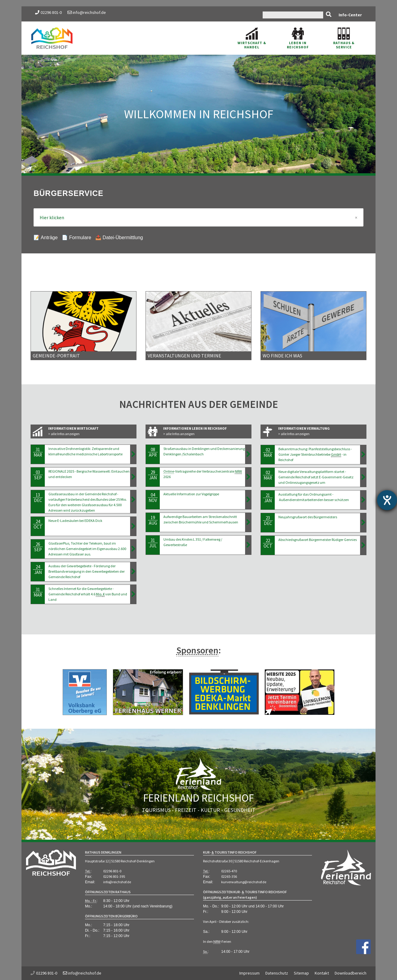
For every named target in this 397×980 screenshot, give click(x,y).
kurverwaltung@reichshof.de (244, 882)
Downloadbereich (351, 973)
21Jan (268, 498)
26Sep (38, 547)
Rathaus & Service (344, 38)
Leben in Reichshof (298, 38)
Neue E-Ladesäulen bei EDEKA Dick (75, 521)
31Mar (38, 452)
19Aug (153, 520)
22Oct (268, 543)
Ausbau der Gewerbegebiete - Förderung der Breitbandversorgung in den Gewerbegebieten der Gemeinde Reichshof (87, 571)
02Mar (268, 453)
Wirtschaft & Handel (252, 38)
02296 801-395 (114, 876)
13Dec (38, 498)
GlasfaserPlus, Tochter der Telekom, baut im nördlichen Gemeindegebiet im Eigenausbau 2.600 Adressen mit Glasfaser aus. (87, 549)
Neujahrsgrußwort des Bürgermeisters (308, 517)
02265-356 (229, 876)
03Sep (38, 475)
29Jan (153, 475)
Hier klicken (198, 217)
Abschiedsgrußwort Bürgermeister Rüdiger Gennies (318, 540)
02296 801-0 (51, 12)
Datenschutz (277, 973)
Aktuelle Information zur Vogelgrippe (191, 494)
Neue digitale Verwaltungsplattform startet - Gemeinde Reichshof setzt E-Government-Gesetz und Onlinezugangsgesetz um (316, 477)
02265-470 (229, 871)
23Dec (268, 521)
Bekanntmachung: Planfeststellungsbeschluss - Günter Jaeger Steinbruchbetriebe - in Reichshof (315, 454)
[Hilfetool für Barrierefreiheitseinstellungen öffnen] (387, 500)
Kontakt (322, 973)
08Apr (153, 452)
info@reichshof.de (87, 12)
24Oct (38, 524)
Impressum (249, 973)
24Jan (38, 570)
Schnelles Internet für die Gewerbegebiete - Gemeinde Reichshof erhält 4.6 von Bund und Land (88, 594)
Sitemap (301, 973)
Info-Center (350, 15)
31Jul (153, 543)
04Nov (153, 498)
